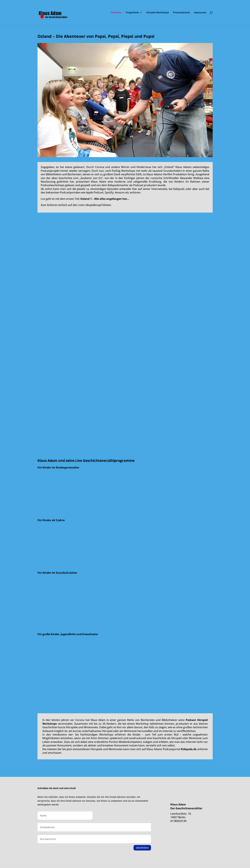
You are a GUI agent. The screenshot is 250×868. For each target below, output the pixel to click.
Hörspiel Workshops (158, 13)
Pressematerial (181, 13)
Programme (132, 13)
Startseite (116, 13)
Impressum (200, 13)
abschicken (142, 848)
